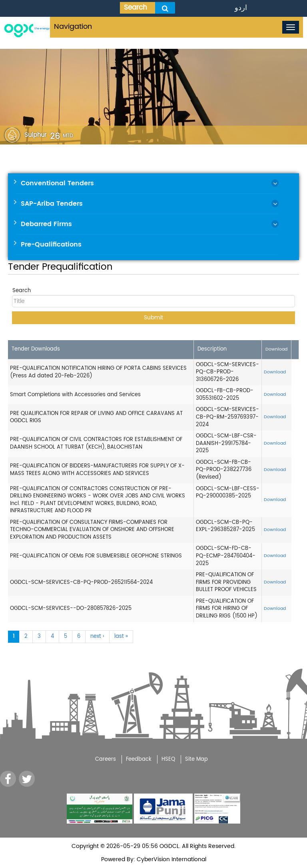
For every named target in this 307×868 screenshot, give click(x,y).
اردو (241, 8)
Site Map (196, 759)
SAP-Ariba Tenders (52, 204)
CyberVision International (171, 859)
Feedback (139, 759)
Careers (106, 759)
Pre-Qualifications (51, 245)
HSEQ (168, 759)
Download (275, 372)
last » (121, 636)
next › (97, 636)
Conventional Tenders (57, 183)
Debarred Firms (46, 224)
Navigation (73, 27)
